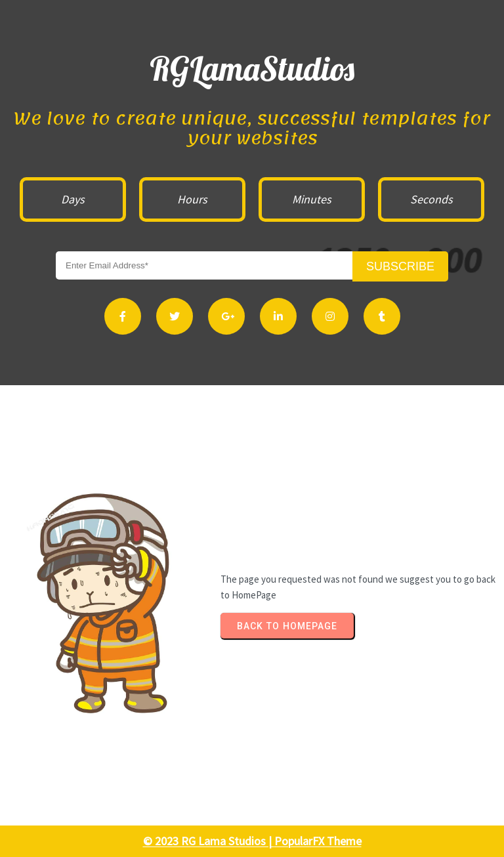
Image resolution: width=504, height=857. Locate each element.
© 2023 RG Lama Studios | (209, 841)
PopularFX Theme (318, 841)
